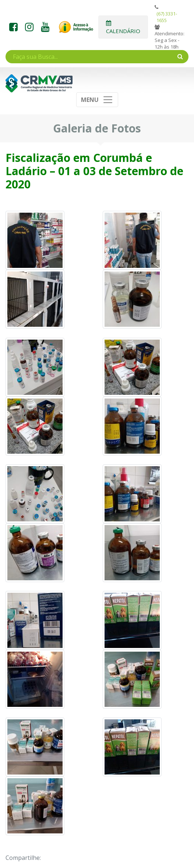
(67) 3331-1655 (167, 17)
